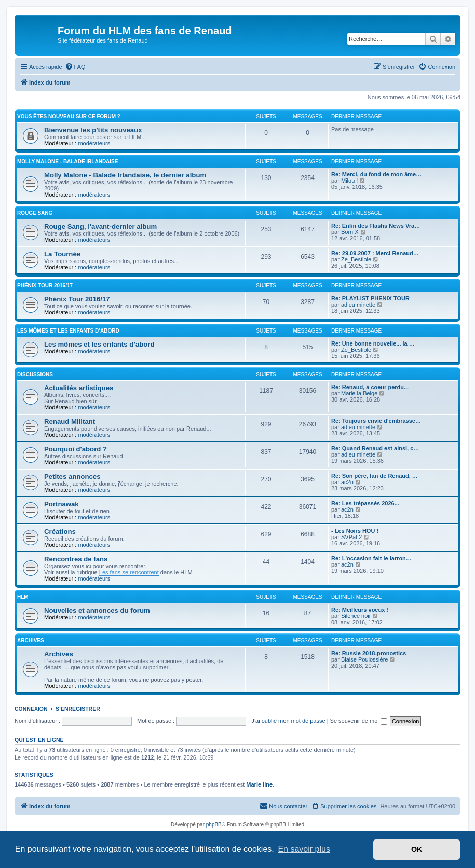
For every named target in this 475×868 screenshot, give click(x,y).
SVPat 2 (351, 537)
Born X (350, 232)
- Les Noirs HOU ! (355, 531)
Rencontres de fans (76, 559)
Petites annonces (72, 477)
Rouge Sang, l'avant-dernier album (100, 226)
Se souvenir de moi (359, 721)
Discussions (35, 374)
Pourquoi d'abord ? (76, 449)
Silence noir (356, 616)
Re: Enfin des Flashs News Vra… (376, 226)
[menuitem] (75, 67)
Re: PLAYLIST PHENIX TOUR (370, 298)
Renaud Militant (70, 422)
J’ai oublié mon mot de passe (288, 721)
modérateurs (94, 143)
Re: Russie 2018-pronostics (369, 653)
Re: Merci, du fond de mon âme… (376, 174)
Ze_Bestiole (356, 259)
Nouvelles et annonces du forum (97, 610)
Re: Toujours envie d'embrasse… (376, 421)
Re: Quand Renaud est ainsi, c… (375, 448)
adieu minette (358, 305)
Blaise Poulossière (365, 659)
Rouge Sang (35, 213)
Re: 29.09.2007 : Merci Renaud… (375, 253)
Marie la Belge (359, 393)
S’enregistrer (78, 709)
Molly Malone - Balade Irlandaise (67, 162)
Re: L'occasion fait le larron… (371, 558)
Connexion (31, 709)
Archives (31, 640)
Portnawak (62, 504)
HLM (23, 597)
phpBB (214, 825)
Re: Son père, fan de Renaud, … (375, 476)
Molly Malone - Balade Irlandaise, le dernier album (125, 175)
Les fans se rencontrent (129, 572)
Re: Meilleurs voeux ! (360, 610)
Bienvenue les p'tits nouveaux (93, 130)
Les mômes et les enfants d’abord (68, 331)
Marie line (259, 784)
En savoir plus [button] (304, 849)
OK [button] (417, 849)
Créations (60, 532)
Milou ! (349, 181)
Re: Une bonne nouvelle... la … (373, 343)
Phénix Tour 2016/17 (45, 286)
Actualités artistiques (79, 388)
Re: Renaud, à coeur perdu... (370, 387)
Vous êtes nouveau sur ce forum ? (69, 116)
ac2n (347, 482)
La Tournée (62, 254)
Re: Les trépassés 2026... (365, 503)
